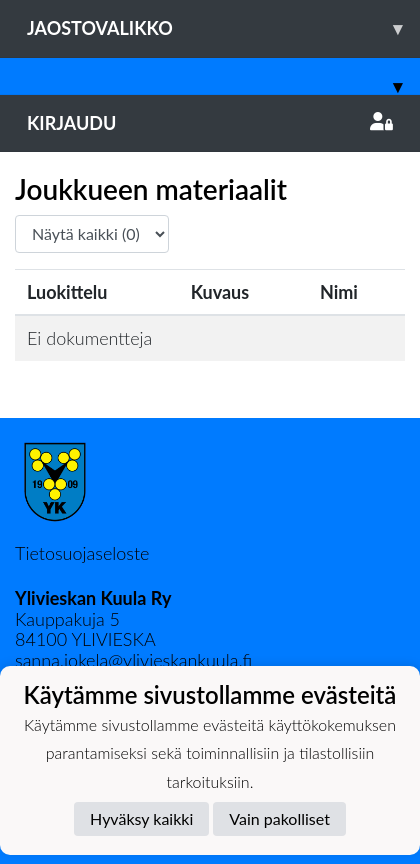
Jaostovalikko (223, 28)
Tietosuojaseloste (82, 553)
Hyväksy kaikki (141, 818)
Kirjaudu (210, 123)
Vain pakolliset (279, 818)
